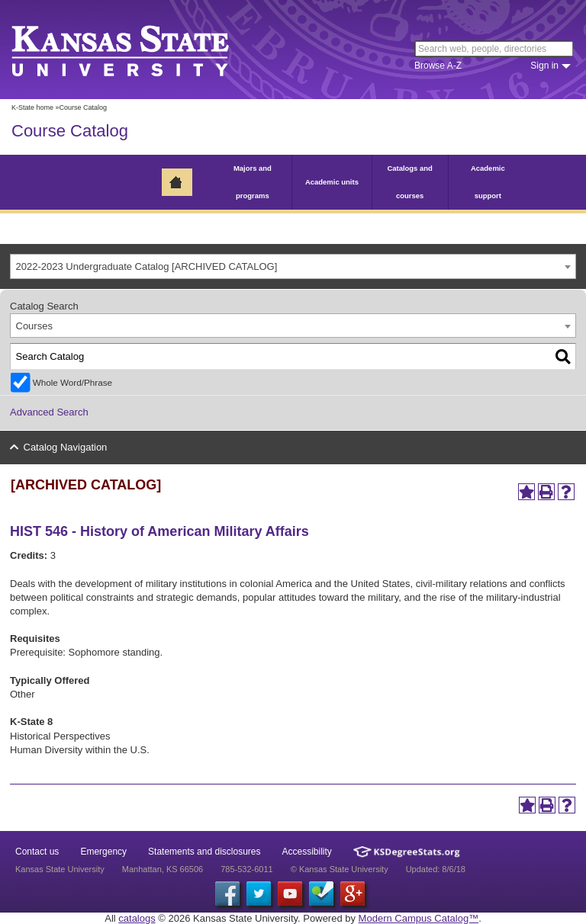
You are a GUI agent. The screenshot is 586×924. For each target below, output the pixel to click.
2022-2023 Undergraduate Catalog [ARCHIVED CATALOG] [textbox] (147, 266)
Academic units (332, 182)
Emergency (103, 852)
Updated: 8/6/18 (436, 869)
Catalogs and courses (409, 182)
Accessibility (307, 852)
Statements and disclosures (204, 852)
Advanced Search (49, 412)
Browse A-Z (438, 66)
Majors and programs (253, 182)
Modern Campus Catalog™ (419, 918)
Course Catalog (70, 131)
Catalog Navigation (66, 447)
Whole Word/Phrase (72, 382)
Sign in (544, 66)
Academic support (488, 182)
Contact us (37, 852)
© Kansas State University (340, 869)
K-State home (32, 107)
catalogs (137, 918)
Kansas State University (139, 50)
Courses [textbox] (34, 326)
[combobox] (293, 266)
